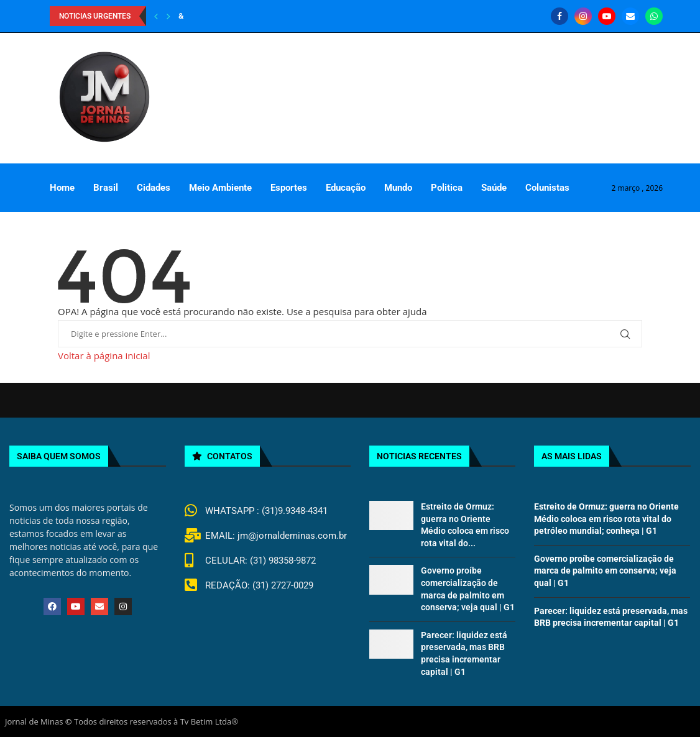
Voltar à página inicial (104, 355)
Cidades (154, 188)
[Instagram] (583, 16)
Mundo (398, 188)
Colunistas (547, 188)
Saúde (494, 188)
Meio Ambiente (220, 188)
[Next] (168, 16)
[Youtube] (607, 16)
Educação (346, 188)
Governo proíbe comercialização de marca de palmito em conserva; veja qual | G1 (605, 571)
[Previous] (156, 16)
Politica (447, 188)
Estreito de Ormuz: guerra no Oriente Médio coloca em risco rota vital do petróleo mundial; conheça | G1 (606, 519)
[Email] (630, 16)
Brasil (106, 188)
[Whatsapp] (654, 16)
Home (62, 188)
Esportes (289, 188)
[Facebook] (560, 16)
